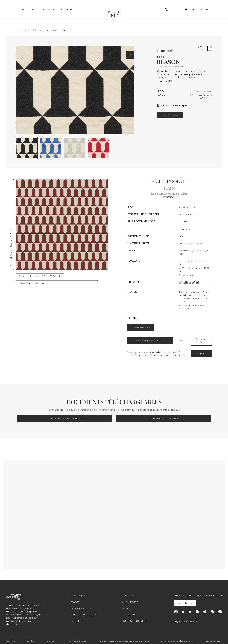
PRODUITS (28, 9)
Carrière (11, 638)
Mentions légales (77, 638)
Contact (201, 350)
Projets (128, 593)
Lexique (133, 318)
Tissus (37, 30)
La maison (129, 611)
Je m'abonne (186, 600)
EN (207, 9)
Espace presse (214, 638)
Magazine (129, 605)
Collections (80, 593)
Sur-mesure (130, 599)
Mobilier (78, 618)
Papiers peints (81, 605)
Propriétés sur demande (141, 415)
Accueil (28, 30)
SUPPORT (66, 9)
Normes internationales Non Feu (87, 415)
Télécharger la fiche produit (150, 339)
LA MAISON (48, 9)
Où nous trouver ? (135, 618)
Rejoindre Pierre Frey (186, 618)
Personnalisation (170, 115)
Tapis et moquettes (84, 611)
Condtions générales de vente (177, 638)
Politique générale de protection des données (123, 638)
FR (202, 9)
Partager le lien (201, 339)
